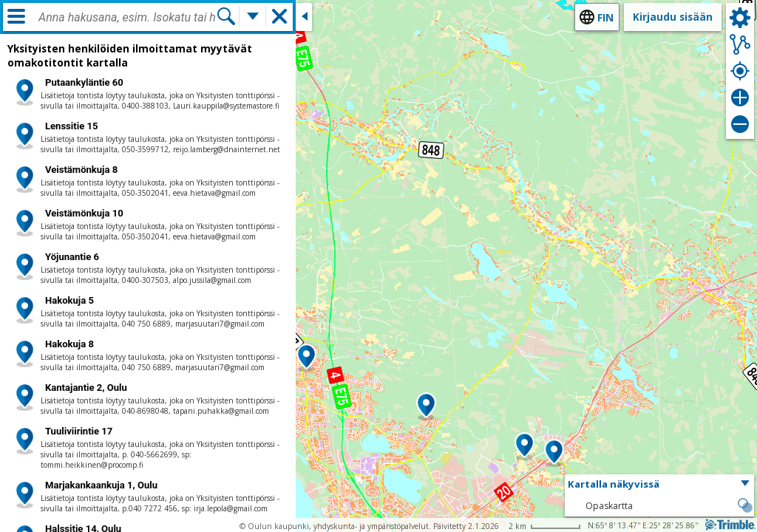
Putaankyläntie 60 (84, 82)
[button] (306, 358)
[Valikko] (16, 16)
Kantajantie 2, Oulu (86, 388)
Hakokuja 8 (69, 344)
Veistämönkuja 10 (84, 213)
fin (605, 17)
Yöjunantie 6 (72, 257)
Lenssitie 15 (71, 126)
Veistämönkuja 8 (81, 170)
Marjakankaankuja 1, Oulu (101, 485)
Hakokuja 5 (69, 300)
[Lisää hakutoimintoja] (253, 16)
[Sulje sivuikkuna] (304, 17)
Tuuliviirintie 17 (79, 431)
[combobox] (127, 18)
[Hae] (226, 16)
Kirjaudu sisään (673, 17)
